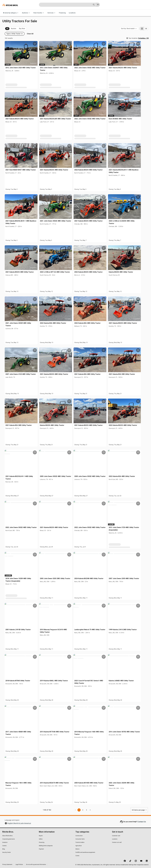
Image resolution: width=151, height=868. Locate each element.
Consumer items (80, 839)
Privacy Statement (7, 864)
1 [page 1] (95, 810)
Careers (4, 846)
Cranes (77, 856)
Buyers (41, 836)
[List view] (146, 29)
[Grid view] (142, 29)
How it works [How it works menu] (39, 13)
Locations (72, 13)
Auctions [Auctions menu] (26, 13)
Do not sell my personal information (36, 864)
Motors (77, 849)
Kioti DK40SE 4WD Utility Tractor (135, 114)
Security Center (7, 852)
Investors (5, 842)
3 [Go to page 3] (102, 810)
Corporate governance (9, 839)
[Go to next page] (106, 810)
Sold (26, 29)
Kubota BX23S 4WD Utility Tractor (135, 267)
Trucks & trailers (80, 842)
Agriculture (79, 846)
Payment (41, 849)
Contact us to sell (117, 842)
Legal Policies (19, 864)
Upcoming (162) (10, 29)
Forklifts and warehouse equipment (85, 852)
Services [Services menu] (52, 13)
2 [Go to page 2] (98, 810)
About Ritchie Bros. (8, 836)
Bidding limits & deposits (46, 846)
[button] (18, 37)
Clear (31, 135)
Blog (4, 849)
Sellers (41, 839)
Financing (62, 13)
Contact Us (142, 822)
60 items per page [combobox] (138, 810)
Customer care (116, 836)
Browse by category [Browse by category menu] (11, 13)
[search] (31, 130)
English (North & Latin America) (19, 823)
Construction (79, 836)
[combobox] (129, 29)
